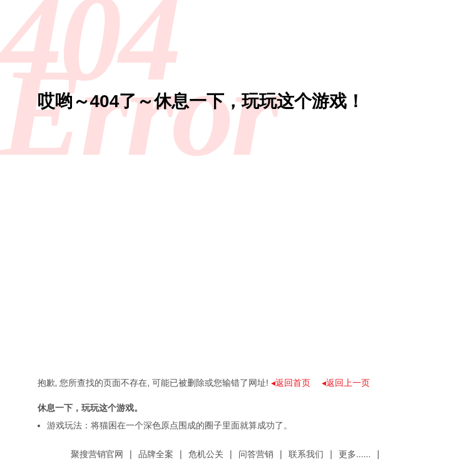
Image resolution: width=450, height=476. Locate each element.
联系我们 (306, 454)
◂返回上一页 (346, 383)
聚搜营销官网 (97, 454)
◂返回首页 (291, 383)
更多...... (355, 454)
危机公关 (206, 454)
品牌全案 (156, 454)
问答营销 (256, 454)
